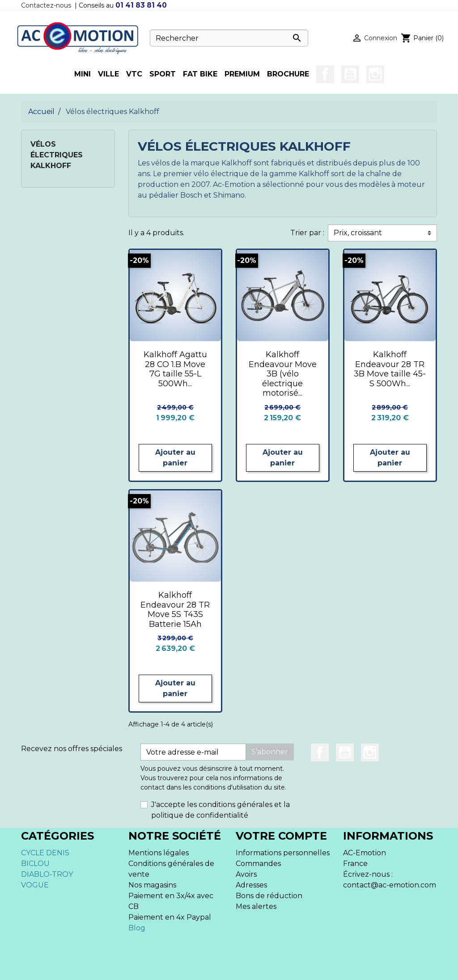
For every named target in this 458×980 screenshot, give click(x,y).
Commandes (258, 864)
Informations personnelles (283, 853)
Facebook (325, 74)
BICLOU (35, 864)
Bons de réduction (269, 896)
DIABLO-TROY (47, 874)
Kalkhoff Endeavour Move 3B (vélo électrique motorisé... (283, 374)
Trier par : (307, 233)
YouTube (350, 74)
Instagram (375, 74)
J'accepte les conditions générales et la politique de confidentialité (221, 810)
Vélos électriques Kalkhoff (57, 155)
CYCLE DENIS (45, 853)
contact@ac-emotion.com (390, 885)
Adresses (251, 885)
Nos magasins (152, 885)
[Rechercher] (229, 38)
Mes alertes (256, 906)
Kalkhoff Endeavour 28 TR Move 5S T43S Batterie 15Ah (175, 610)
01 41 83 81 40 (141, 5)
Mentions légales (159, 853)
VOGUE (35, 885)
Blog (137, 928)
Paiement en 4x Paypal (170, 917)
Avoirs (246, 874)
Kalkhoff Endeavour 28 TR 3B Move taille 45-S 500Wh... (390, 369)
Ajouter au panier (175, 458)
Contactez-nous (46, 5)
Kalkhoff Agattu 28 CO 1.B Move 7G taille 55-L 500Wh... (175, 369)
